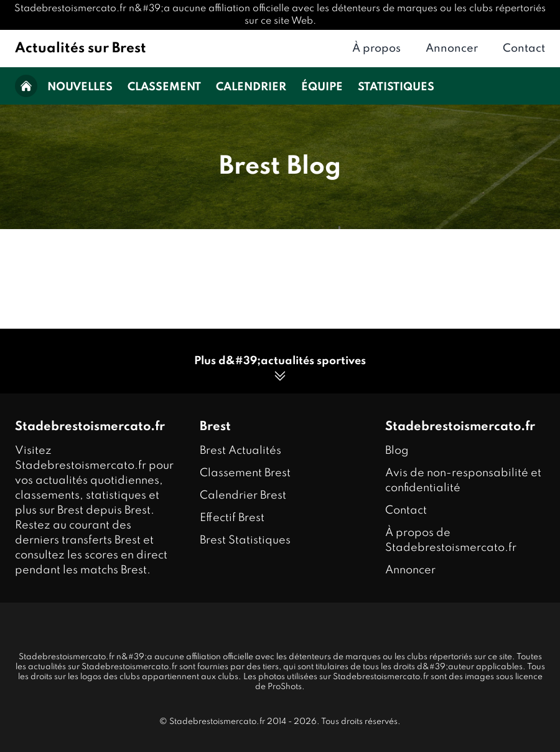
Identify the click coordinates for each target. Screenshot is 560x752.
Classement (164, 87)
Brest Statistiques (245, 540)
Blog (397, 451)
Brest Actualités (240, 451)
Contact (524, 49)
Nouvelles (80, 87)
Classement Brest (245, 473)
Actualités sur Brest (81, 49)
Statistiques (396, 87)
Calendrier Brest (243, 496)
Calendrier (251, 87)
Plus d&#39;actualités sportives (280, 369)
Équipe (322, 87)
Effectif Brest (232, 518)
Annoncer (452, 49)
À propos (376, 49)
